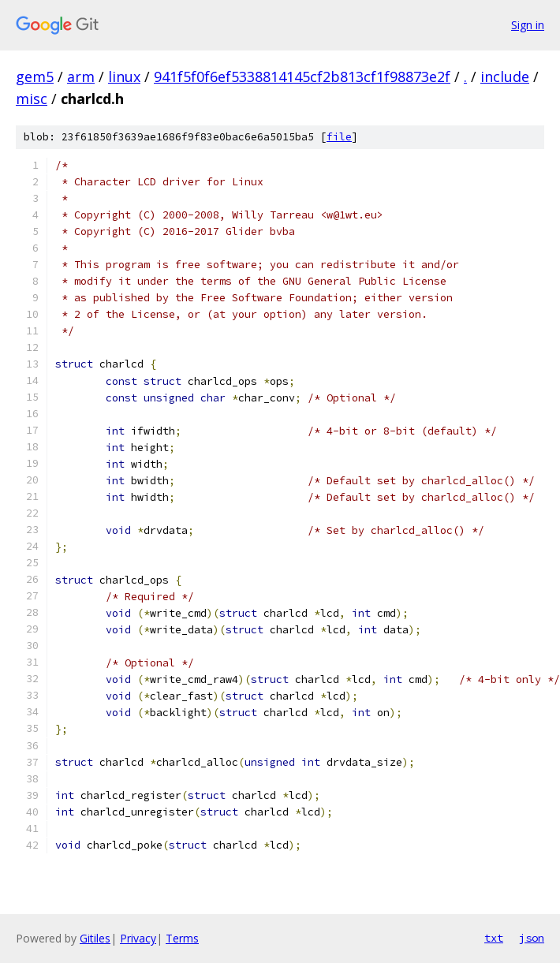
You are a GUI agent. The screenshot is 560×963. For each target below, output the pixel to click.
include (505, 77)
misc (32, 99)
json (532, 938)
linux (124, 77)
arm (81, 77)
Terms (182, 938)
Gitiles (95, 938)
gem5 (35, 77)
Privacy (138, 938)
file (339, 137)
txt (494, 938)
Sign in (528, 25)
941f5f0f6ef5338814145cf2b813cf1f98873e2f (302, 77)
